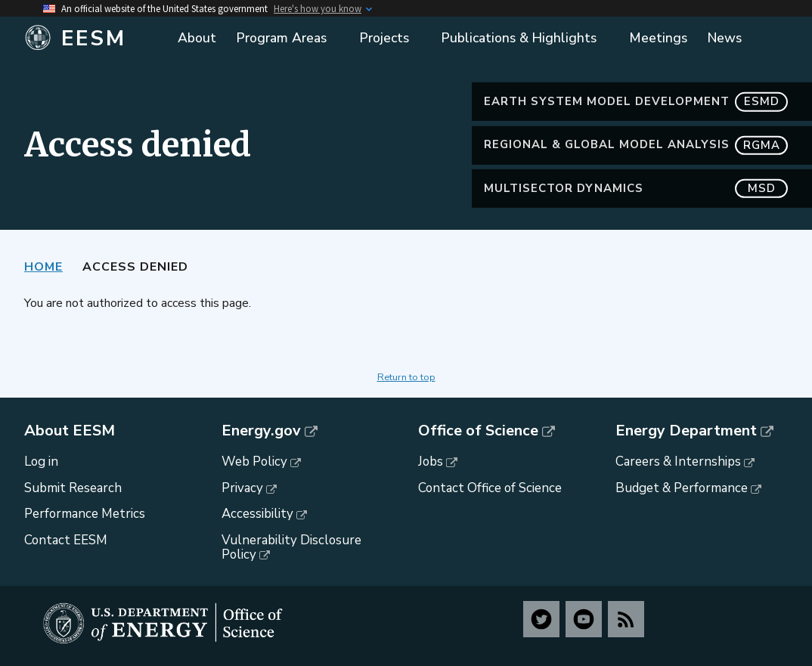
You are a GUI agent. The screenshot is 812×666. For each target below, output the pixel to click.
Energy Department (686, 431)
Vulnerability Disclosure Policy (291, 547)
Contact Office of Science (490, 488)
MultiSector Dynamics (636, 189)
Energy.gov (261, 431)
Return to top (406, 377)
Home (43, 267)
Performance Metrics (85, 514)
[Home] (93, 39)
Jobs (431, 462)
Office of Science (478, 431)
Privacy (242, 488)
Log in (41, 462)
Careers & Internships (678, 462)
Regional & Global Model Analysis (636, 145)
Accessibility (257, 514)
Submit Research (73, 488)
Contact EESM (66, 540)
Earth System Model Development (636, 102)
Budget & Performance (682, 488)
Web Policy (254, 462)
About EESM (70, 431)
